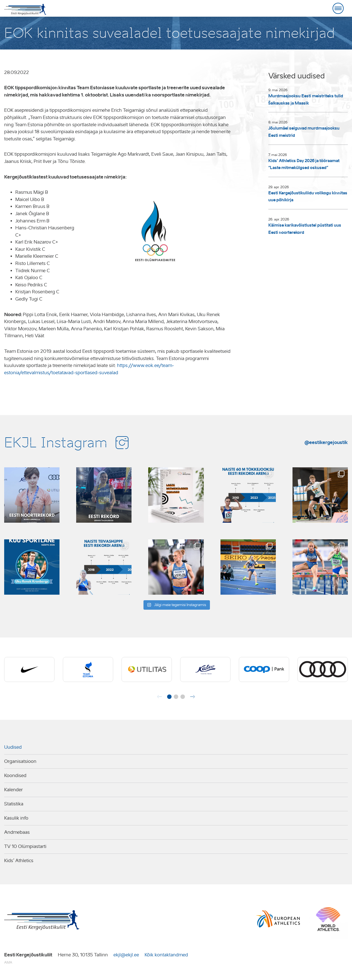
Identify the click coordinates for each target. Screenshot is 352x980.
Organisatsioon (20, 761)
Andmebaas (17, 832)
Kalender (13, 790)
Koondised (15, 776)
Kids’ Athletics (19, 861)
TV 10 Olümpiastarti (25, 846)
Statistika (14, 804)
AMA (8, 962)
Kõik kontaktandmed (166, 955)
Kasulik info (16, 818)
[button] (169, 697)
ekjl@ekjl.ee (126, 955)
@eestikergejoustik (326, 442)
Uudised (13, 747)
